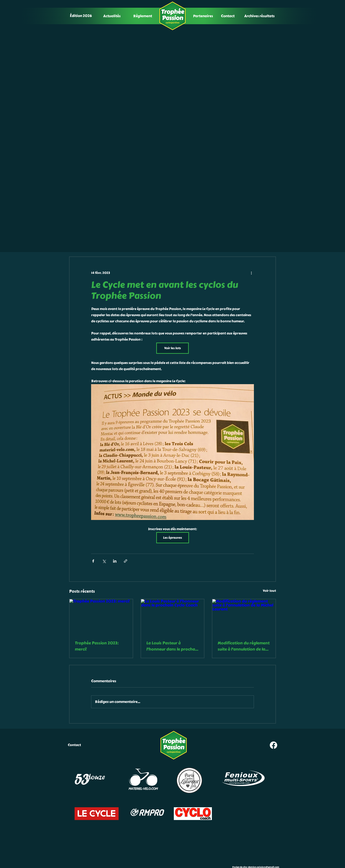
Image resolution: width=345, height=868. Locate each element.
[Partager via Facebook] (93, 561)
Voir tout (269, 591)
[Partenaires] (203, 16)
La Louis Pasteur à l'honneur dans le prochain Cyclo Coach (172, 646)
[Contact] (228, 16)
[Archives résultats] (260, 16)
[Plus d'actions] (251, 273)
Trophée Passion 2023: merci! (97, 646)
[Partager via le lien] (126, 561)
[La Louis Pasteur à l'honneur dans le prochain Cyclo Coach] (173, 617)
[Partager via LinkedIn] (115, 561)
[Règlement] (143, 16)
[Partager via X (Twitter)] (104, 561)
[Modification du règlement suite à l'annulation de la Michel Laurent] (244, 617)
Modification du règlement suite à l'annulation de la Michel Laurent (244, 646)
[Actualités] (112, 16)
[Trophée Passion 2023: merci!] (101, 617)
